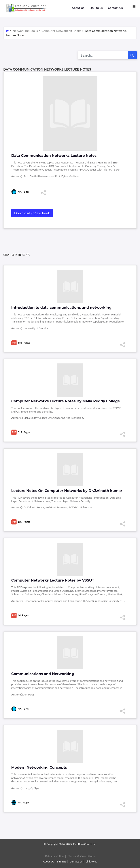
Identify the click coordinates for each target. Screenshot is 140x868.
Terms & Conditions (81, 856)
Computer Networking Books (61, 31)
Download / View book (32, 213)
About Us (78, 8)
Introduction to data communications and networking (61, 308)
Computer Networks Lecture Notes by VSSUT (53, 580)
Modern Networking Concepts (39, 767)
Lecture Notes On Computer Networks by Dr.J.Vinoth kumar (67, 491)
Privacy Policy (54, 856)
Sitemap (62, 861)
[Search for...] (103, 55)
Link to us (96, 8)
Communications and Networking (43, 674)
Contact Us (115, 8)
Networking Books (26, 31)
